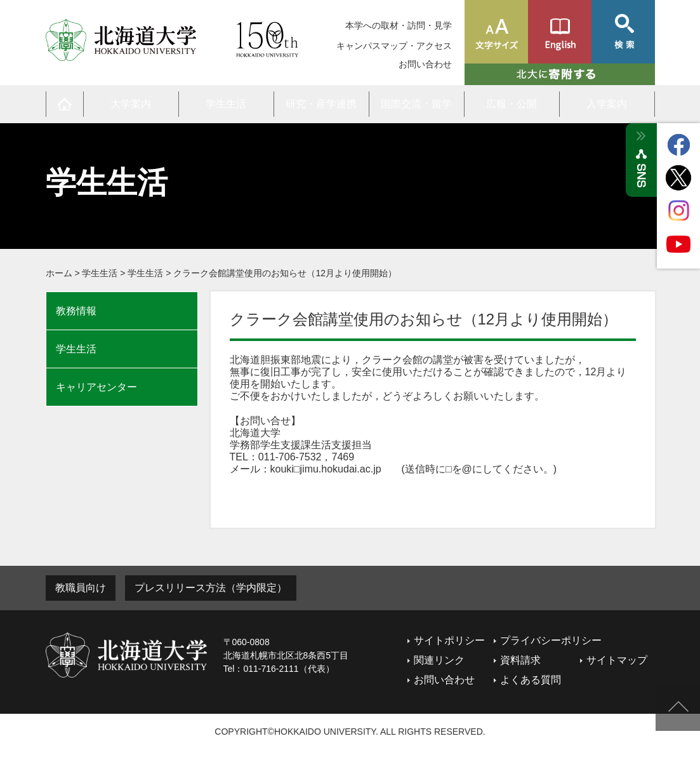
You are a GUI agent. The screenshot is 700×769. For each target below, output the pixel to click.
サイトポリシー (449, 640)
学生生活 (226, 104)
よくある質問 (531, 680)
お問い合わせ (425, 64)
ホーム (59, 273)
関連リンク (439, 660)
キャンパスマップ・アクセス (394, 46)
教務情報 (76, 311)
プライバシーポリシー (551, 640)
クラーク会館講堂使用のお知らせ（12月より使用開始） (285, 273)
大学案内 (131, 104)
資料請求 (520, 660)
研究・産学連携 (321, 104)
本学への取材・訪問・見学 (399, 25)
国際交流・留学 (416, 104)
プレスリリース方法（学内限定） (211, 588)
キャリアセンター (96, 387)
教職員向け (81, 588)
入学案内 (607, 104)
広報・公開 (512, 104)
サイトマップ (617, 660)
